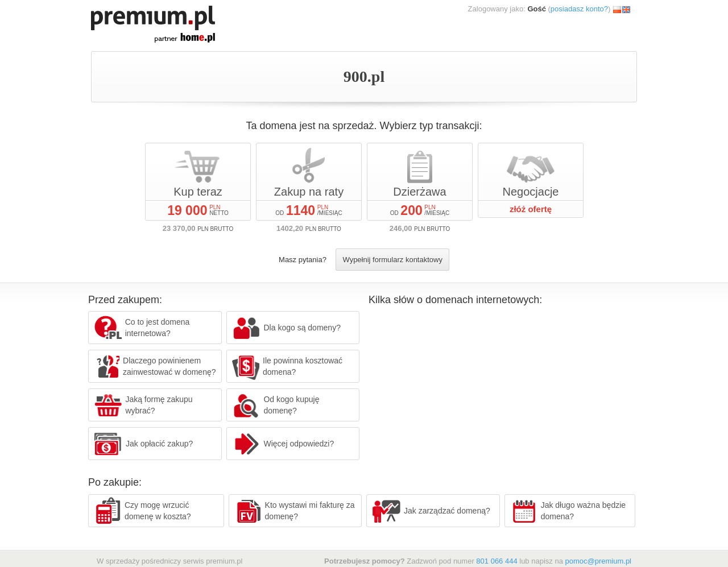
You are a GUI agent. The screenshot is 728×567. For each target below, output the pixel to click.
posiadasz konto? (579, 9)
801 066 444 (497, 561)
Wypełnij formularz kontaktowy (392, 260)
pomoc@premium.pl (598, 561)
